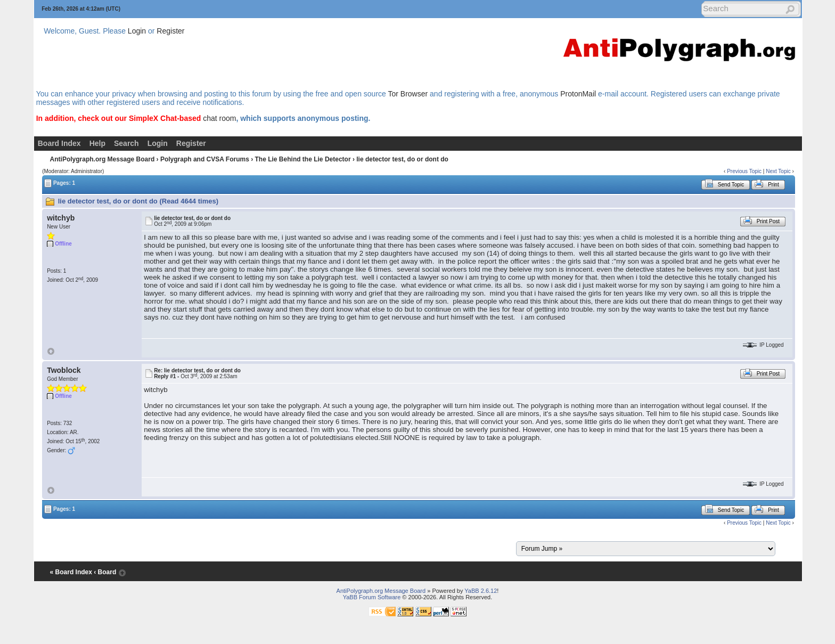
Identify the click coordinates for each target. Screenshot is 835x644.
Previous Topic (744, 171)
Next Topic (778, 171)
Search (126, 143)
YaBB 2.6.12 (481, 591)
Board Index (59, 143)
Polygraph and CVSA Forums (205, 159)
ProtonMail (578, 94)
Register (170, 31)
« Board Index (71, 572)
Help (97, 143)
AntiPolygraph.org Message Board (103, 159)
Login (137, 31)
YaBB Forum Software (372, 597)
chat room (219, 118)
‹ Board (105, 572)
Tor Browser (408, 94)
